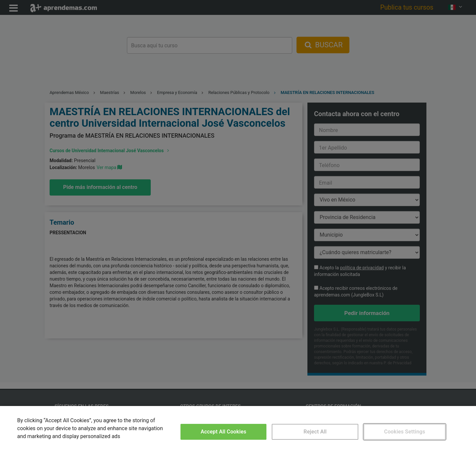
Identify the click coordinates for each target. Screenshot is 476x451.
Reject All (315, 432)
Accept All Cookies (223, 432)
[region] (238, 428)
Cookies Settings (405, 432)
